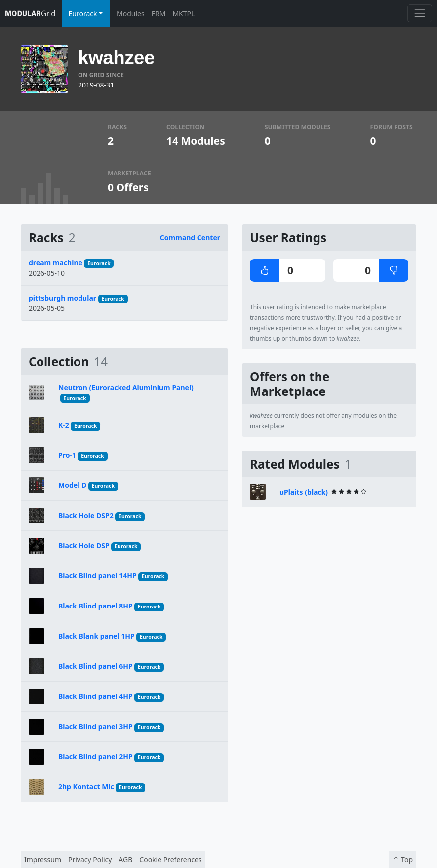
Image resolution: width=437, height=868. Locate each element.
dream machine (56, 263)
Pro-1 (67, 455)
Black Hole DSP (84, 545)
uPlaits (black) (304, 492)
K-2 (64, 425)
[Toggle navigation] (419, 13)
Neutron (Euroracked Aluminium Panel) (126, 387)
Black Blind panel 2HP (96, 757)
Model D (72, 485)
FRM (159, 14)
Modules (131, 14)
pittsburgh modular (62, 298)
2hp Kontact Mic (86, 787)
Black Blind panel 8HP (96, 606)
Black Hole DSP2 (86, 515)
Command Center (190, 238)
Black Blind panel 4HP (96, 696)
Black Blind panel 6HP (96, 666)
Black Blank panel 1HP (97, 636)
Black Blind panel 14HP (98, 576)
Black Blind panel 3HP (96, 726)
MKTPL (183, 14)
